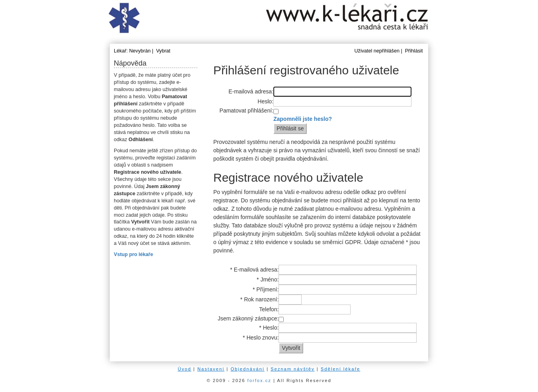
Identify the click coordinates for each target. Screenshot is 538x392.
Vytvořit (291, 348)
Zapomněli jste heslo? (303, 119)
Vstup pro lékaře (134, 254)
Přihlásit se (290, 128)
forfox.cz (259, 380)
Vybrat (163, 51)
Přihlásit (414, 51)
